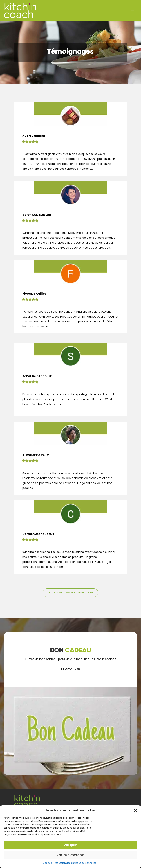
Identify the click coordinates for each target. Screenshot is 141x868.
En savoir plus (70, 669)
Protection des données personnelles (75, 863)
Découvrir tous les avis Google (70, 592)
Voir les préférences (70, 855)
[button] (135, 810)
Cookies (47, 863)
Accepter (71, 845)
